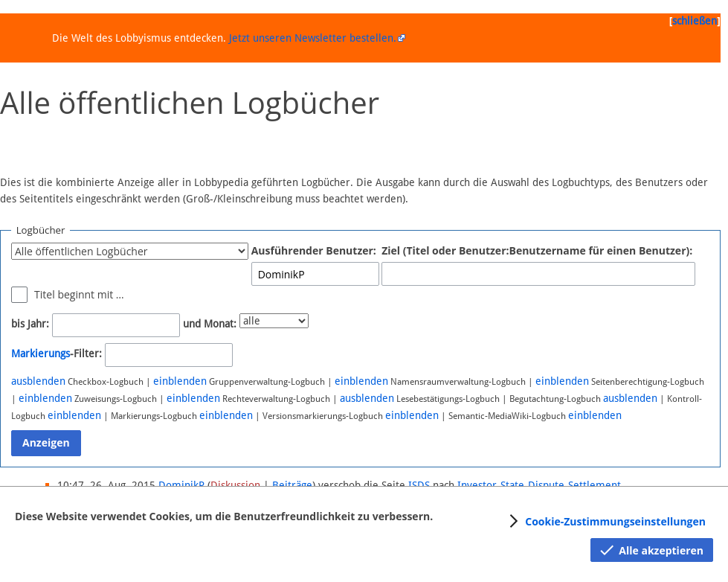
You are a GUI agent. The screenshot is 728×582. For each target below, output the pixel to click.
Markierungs (41, 354)
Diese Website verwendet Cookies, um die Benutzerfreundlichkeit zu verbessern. (224, 516)
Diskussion (235, 485)
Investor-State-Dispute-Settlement (539, 485)
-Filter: (57, 354)
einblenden (180, 381)
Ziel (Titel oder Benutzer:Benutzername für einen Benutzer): (537, 250)
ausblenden (38, 381)
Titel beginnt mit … (79, 294)
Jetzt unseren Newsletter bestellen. (313, 38)
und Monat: (210, 324)
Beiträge (292, 485)
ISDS (419, 485)
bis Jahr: (30, 324)
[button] (605, 521)
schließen (695, 21)
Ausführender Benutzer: (314, 250)
